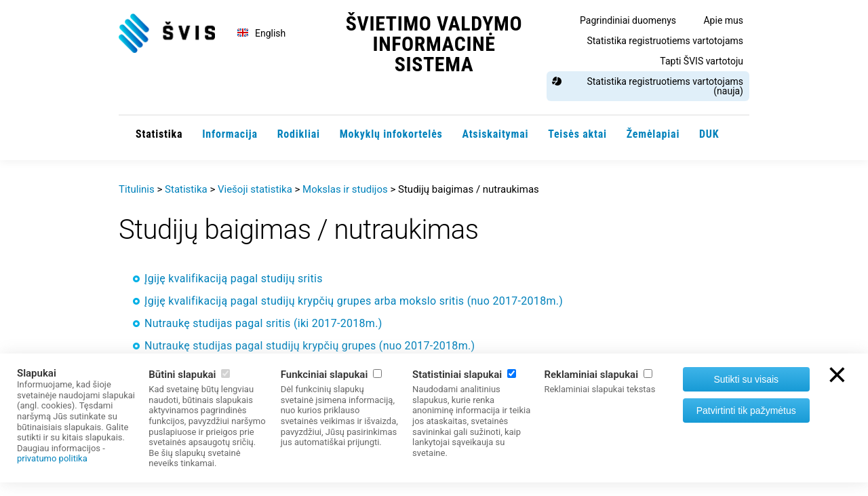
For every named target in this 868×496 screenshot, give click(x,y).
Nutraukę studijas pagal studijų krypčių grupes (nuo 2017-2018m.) (310, 346)
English (270, 33)
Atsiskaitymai (495, 134)
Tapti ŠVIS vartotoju (702, 61)
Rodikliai (299, 134)
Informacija (230, 134)
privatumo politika (52, 458)
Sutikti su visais (746, 379)
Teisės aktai (577, 134)
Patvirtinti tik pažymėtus (746, 411)
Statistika (159, 134)
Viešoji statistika (255, 189)
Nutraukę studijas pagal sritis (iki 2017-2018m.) (263, 323)
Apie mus (723, 20)
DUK (709, 134)
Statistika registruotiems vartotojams (665, 41)
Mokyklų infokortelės (391, 134)
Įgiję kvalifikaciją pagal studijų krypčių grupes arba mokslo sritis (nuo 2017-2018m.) (354, 301)
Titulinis (137, 189)
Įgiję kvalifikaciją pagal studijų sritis (234, 279)
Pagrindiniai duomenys (628, 20)
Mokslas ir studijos (345, 189)
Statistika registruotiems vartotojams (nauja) (665, 86)
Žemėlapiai (653, 134)
